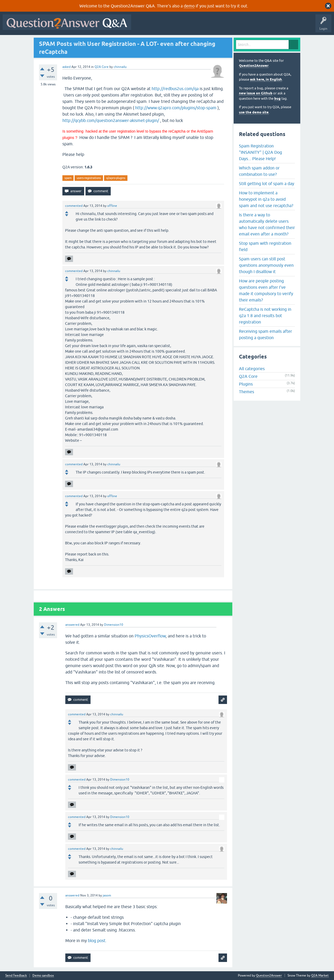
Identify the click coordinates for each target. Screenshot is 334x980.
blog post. (97, 940)
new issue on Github (256, 93)
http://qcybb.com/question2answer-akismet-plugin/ (111, 120)
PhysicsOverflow (150, 636)
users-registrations (89, 178)
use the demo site (254, 112)
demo (189, 6)
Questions (164, 26)
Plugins (246, 384)
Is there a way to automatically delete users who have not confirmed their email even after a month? (267, 224)
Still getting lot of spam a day (267, 183)
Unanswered (203, 26)
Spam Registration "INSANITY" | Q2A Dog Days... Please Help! (260, 152)
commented (74, 206)
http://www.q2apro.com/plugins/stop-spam (176, 108)
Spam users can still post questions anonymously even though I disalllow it (266, 265)
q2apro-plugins (116, 178)
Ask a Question (262, 26)
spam (68, 178)
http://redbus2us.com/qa (175, 89)
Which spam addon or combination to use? (259, 171)
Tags (223, 26)
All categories (252, 369)
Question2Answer (254, 66)
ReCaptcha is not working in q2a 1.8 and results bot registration (265, 316)
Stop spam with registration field (265, 246)
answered (72, 625)
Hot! (183, 26)
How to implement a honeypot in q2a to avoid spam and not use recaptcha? (266, 199)
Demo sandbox (43, 976)
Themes (247, 392)
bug (277, 99)
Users (240, 26)
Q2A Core (102, 67)
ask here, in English (266, 79)
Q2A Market (320, 975)
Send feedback (16, 976)
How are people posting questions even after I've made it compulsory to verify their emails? (266, 290)
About (297, 26)
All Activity (143, 26)
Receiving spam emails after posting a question (266, 334)
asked (67, 67)
